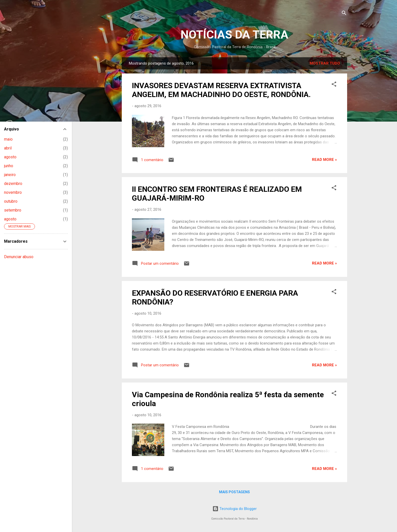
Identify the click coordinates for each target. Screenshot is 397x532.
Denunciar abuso (19, 257)
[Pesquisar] (344, 14)
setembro (13, 210)
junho (9, 166)
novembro (13, 192)
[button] (334, 85)
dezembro (13, 184)
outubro (11, 201)
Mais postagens (234, 492)
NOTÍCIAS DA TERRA (234, 35)
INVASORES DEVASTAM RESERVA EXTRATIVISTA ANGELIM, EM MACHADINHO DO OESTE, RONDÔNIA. (221, 90)
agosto (10, 157)
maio (8, 139)
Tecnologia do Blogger (235, 509)
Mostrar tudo (325, 63)
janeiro (10, 175)
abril (8, 148)
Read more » (324, 160)
